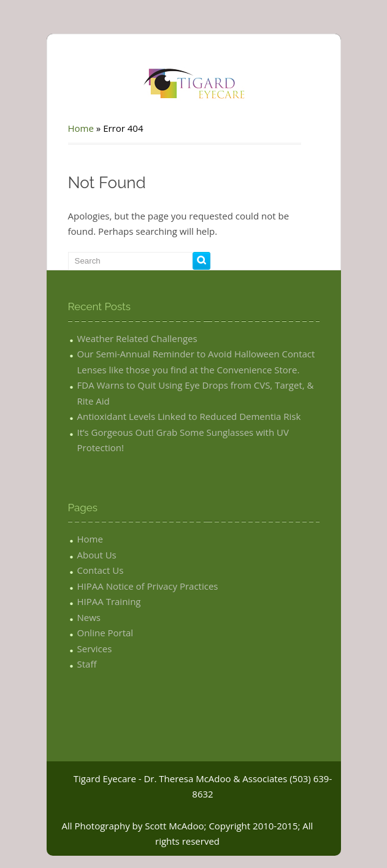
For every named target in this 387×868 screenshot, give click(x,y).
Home (81, 128)
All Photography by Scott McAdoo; (134, 826)
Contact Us (101, 570)
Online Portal (105, 633)
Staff (87, 664)
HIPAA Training (109, 601)
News (89, 617)
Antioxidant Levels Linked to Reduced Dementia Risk (189, 416)
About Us (97, 555)
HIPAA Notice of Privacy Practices (148, 586)
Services (95, 649)
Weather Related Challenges (137, 338)
